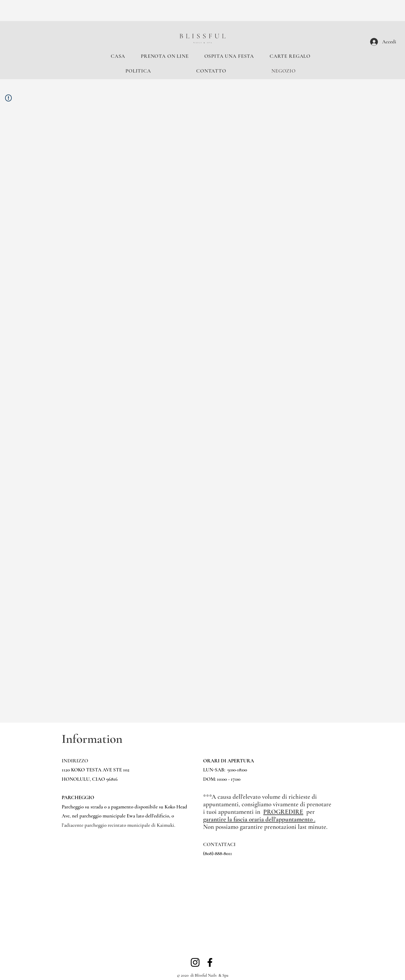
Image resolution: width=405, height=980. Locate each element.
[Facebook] (210, 962)
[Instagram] (195, 962)
